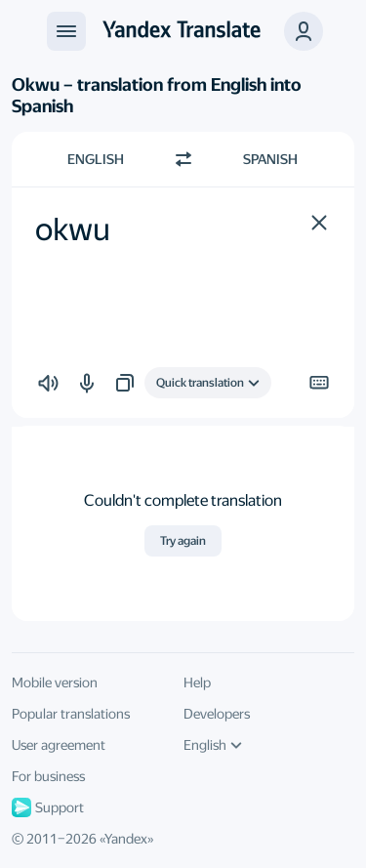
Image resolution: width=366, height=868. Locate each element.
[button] (319, 223)
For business (48, 776)
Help (197, 682)
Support (48, 807)
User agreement (59, 745)
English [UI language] (213, 745)
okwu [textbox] (73, 229)
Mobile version (55, 682)
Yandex (126, 839)
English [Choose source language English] (96, 159)
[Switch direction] (183, 159)
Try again (183, 541)
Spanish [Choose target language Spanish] (270, 159)
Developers (217, 714)
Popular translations (71, 714)
